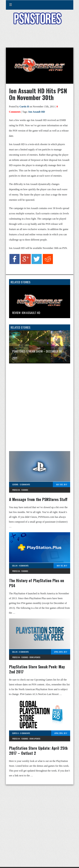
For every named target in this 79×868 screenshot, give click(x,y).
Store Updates (35, 657)
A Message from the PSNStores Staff (38, 499)
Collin (15, 566)
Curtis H (24, 107)
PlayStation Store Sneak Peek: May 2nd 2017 (37, 669)
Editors (15, 484)
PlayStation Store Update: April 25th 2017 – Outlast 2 (38, 751)
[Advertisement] (40, 39)
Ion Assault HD (37, 112)
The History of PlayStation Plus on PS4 (37, 583)
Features (25, 490)
